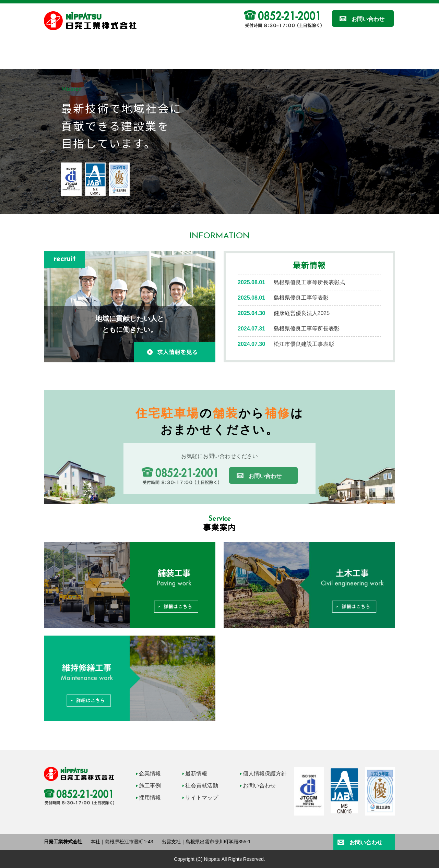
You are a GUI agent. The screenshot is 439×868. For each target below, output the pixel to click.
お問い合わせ (368, 19)
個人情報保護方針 (265, 774)
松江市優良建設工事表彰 (304, 344)
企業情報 (150, 774)
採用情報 (150, 798)
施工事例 (150, 786)
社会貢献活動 (202, 786)
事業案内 (220, 527)
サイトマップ (202, 798)
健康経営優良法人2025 (302, 313)
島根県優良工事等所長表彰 (307, 329)
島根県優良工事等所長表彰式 (309, 282)
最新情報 (310, 265)
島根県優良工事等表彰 (301, 298)
